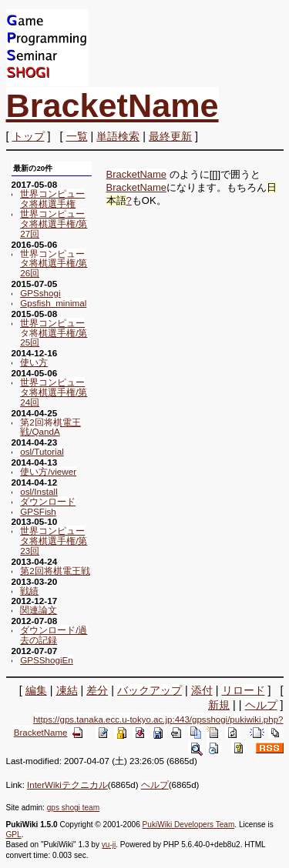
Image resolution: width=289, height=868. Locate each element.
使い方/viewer (48, 471)
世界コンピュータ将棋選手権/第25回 (54, 333)
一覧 (77, 136)
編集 (36, 690)
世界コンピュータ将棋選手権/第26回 (54, 264)
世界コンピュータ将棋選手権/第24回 (54, 392)
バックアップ (150, 690)
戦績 (29, 591)
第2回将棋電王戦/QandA (50, 427)
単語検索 (118, 136)
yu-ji (109, 845)
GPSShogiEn (47, 660)
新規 (219, 705)
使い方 (34, 362)
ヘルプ (261, 705)
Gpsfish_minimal (53, 303)
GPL (14, 835)
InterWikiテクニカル (67, 785)
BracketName (113, 105)
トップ (29, 136)
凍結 (67, 690)
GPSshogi (40, 293)
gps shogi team (73, 808)
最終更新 (170, 136)
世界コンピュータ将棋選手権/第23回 (54, 541)
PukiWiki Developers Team (189, 825)
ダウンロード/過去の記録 (54, 635)
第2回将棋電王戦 (55, 571)
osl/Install (39, 491)
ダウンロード (48, 501)
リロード (244, 690)
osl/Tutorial (42, 451)
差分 (97, 690)
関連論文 (39, 610)
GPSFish (38, 511)
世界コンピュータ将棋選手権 (52, 199)
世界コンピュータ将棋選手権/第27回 (54, 224)
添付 (202, 690)
